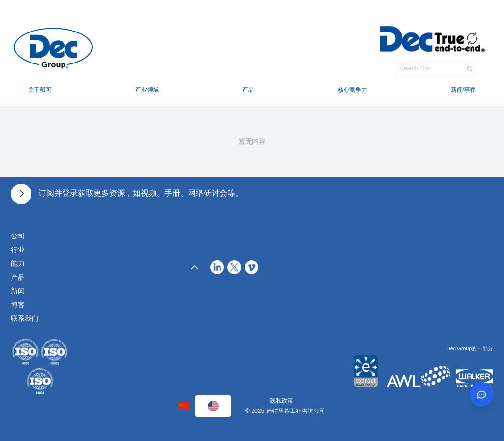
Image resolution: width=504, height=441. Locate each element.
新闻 (18, 291)
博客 (18, 305)
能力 (18, 263)
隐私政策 (282, 401)
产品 (248, 90)
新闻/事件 (463, 90)
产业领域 (147, 90)
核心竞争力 (352, 90)
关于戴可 (40, 90)
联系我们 (25, 318)
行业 (18, 250)
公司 (18, 236)
